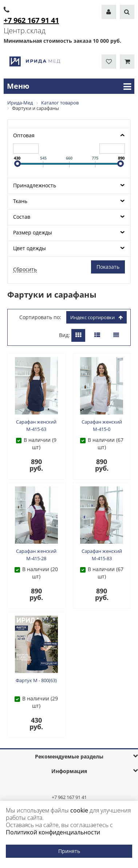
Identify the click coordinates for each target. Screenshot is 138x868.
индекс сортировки (96, 317)
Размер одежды (33, 232)
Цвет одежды (29, 248)
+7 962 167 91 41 (69, 797)
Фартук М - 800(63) (36, 680)
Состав (22, 217)
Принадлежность (35, 185)
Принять (69, 851)
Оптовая (24, 135)
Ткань (20, 201)
